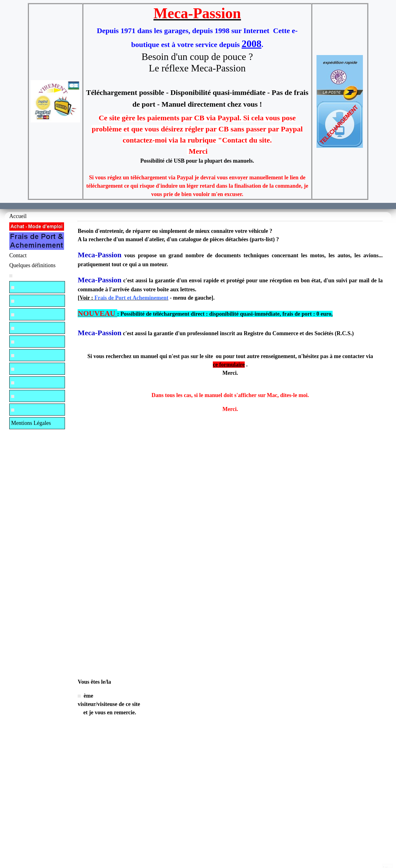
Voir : (124, 298)
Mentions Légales (31, 423)
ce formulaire (229, 365)
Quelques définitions (32, 265)
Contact (18, 255)
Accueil (18, 216)
